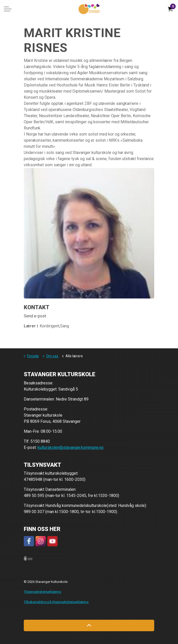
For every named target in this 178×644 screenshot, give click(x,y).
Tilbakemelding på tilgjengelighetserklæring (56, 602)
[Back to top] (89, 625)
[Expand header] (8, 9)
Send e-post (35, 316)
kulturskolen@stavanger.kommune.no (71, 447)
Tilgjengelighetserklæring (42, 592)
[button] (28, 558)
